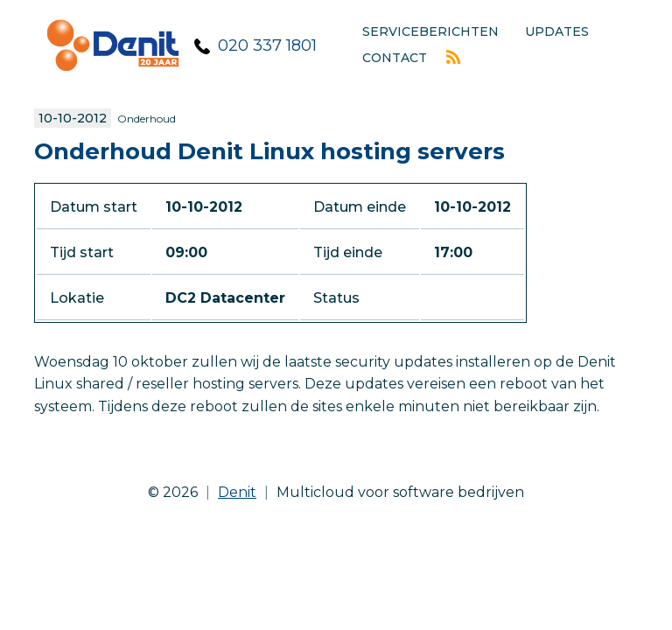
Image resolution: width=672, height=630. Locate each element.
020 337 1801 (267, 45)
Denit (237, 492)
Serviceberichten (430, 31)
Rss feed (453, 57)
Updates (557, 31)
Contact (395, 58)
